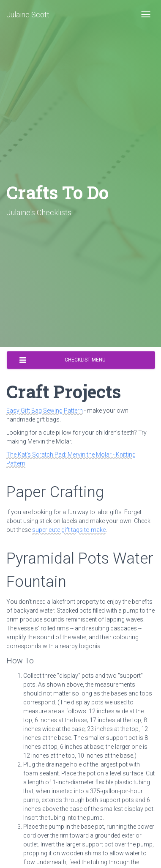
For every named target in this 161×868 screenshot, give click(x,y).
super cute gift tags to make (69, 530)
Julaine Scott (28, 15)
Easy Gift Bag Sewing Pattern (45, 411)
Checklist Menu (63, 360)
